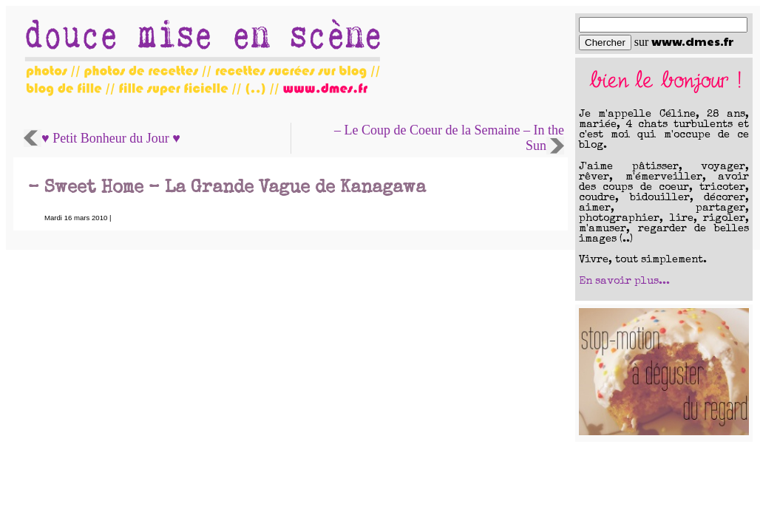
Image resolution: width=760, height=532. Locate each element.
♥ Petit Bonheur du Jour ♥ (111, 138)
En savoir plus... (624, 282)
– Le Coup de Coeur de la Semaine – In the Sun (449, 138)
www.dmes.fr (692, 41)
